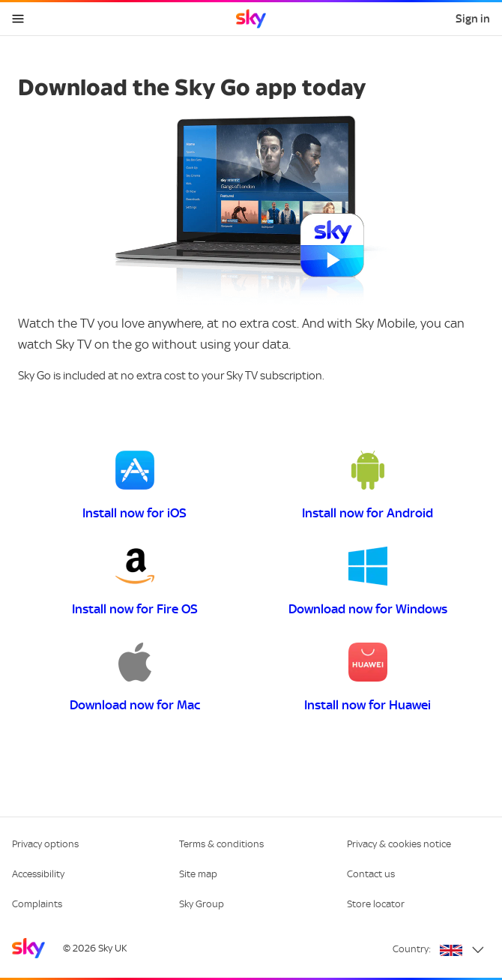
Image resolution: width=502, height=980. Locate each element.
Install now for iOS (134, 513)
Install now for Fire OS (135, 609)
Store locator (376, 904)
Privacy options (45, 844)
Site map (198, 874)
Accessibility (38, 874)
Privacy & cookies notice (399, 844)
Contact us (371, 874)
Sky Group (202, 904)
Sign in (473, 19)
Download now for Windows (368, 609)
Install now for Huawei (368, 705)
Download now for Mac (135, 705)
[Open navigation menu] (18, 19)
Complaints (37, 904)
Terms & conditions (221, 844)
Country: (412, 949)
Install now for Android (368, 513)
